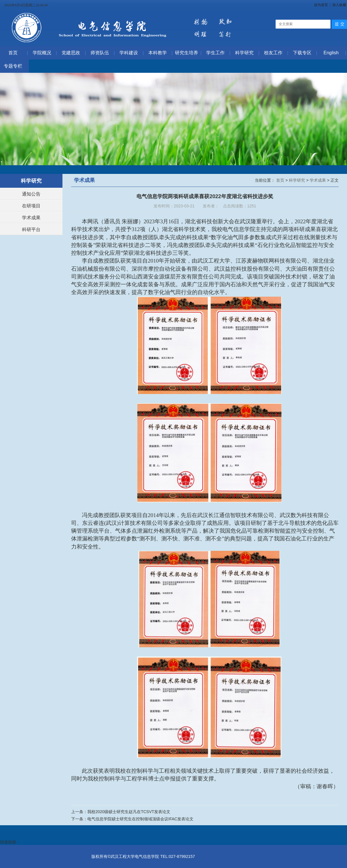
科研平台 (31, 229)
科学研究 (298, 180)
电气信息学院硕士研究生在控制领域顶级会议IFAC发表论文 (140, 819)
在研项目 (31, 206)
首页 (281, 180)
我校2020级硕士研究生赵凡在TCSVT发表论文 (129, 812)
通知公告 (31, 194)
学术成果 (31, 218)
